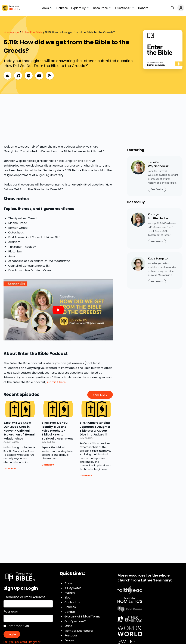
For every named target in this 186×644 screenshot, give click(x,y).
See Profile (157, 189)
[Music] (18, 76)
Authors (70, 593)
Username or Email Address (24, 597)
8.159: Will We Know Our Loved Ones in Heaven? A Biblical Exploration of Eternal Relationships (19, 431)
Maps (68, 626)
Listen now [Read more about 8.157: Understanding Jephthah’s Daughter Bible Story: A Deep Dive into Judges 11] (86, 475)
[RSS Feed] (50, 76)
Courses (70, 607)
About (69, 583)
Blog (67, 598)
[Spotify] (29, 76)
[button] (47, 8)
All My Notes (73, 588)
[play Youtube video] (58, 310)
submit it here (56, 382)
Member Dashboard (79, 631)
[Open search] (172, 8)
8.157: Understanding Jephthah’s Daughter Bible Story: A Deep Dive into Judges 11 (95, 429)
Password (11, 612)
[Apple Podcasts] (7, 76)
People (69, 640)
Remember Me (16, 626)
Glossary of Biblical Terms (82, 617)
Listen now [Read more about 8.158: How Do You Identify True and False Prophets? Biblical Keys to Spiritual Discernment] (48, 465)
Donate (70, 612)
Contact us (72, 602)
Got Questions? (75, 621)
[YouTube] (39, 76)
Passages (71, 635)
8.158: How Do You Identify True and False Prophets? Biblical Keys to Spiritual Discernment (57, 431)
